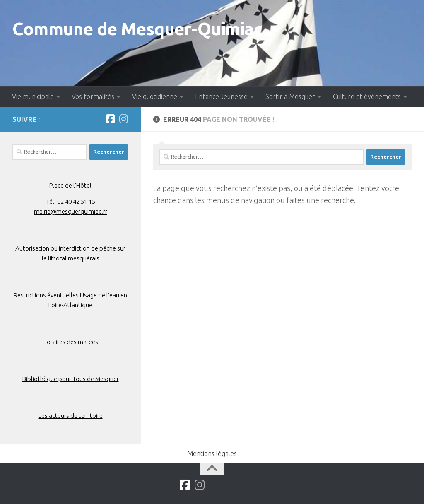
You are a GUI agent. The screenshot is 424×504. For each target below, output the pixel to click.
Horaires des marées (70, 342)
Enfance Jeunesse (221, 96)
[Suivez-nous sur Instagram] (123, 119)
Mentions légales (212, 453)
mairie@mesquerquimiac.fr (71, 211)
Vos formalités (93, 96)
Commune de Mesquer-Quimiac (137, 29)
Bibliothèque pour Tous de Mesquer (71, 379)
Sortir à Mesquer (290, 96)
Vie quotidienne (155, 96)
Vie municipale (33, 96)
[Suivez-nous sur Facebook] (110, 119)
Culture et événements (367, 96)
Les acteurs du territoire (71, 416)
